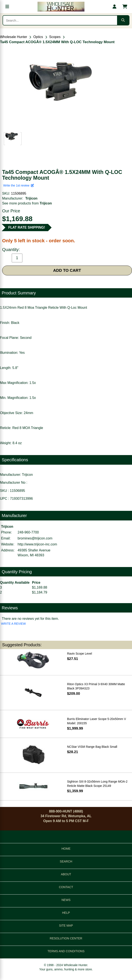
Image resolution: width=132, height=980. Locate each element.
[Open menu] (7, 7)
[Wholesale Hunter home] (61, 7)
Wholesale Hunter (14, 37)
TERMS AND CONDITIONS (66, 951)
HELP (66, 913)
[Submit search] (123, 20)
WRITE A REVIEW (13, 624)
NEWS (66, 900)
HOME (66, 849)
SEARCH (66, 861)
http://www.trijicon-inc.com (37, 544)
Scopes (55, 37)
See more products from (27, 203)
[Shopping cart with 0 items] (125, 7)
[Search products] (60, 20)
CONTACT (66, 887)
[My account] (115, 7)
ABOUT (66, 874)
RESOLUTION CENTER (66, 938)
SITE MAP (66, 926)
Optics (38, 37)
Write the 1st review (19, 185)
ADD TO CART (67, 270)
